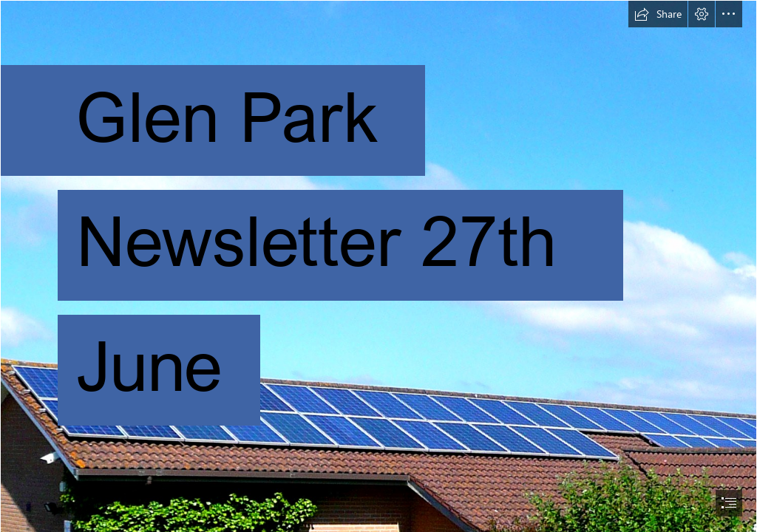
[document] (378, 266)
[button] (658, 14)
